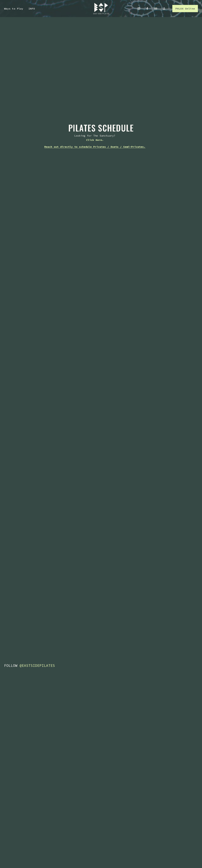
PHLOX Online (185, 9)
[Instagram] (139, 9)
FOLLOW (30, 665)
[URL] (164, 9)
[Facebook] (147, 9)
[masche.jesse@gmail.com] (156, 9)
